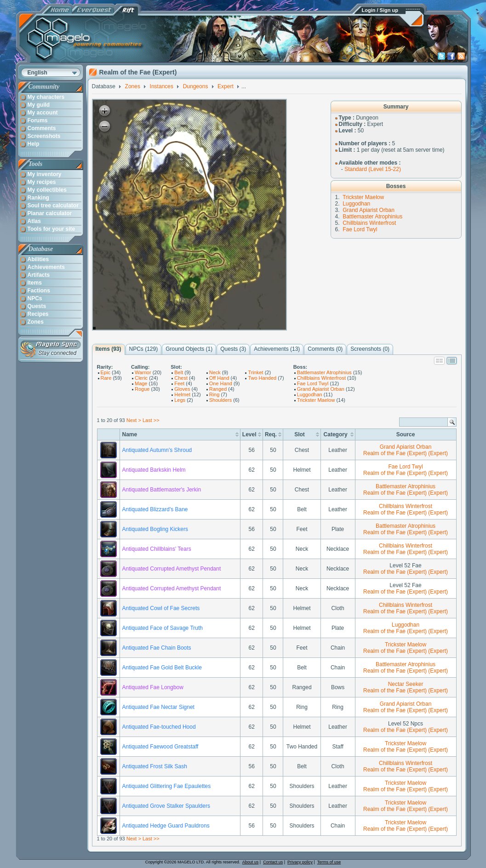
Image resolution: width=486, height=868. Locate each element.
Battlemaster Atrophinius (372, 217)
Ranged (218, 389)
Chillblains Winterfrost (369, 223)
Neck (215, 372)
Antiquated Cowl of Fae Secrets (161, 608)
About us (251, 862)
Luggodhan (356, 204)
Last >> (151, 420)
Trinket (255, 372)
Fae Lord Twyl (360, 229)
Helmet (182, 394)
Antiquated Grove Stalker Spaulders (166, 806)
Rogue (142, 389)
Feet (179, 383)
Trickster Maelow (363, 197)
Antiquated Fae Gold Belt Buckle (162, 668)
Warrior (143, 372)
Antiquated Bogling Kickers (155, 529)
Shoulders (221, 400)
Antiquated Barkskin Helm (154, 470)
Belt (179, 372)
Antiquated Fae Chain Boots (157, 648)
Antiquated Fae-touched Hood (159, 727)
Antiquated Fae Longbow (153, 687)
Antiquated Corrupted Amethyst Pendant (172, 569)
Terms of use (329, 862)
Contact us (273, 862)
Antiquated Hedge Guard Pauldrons (166, 826)
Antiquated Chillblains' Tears (157, 549)
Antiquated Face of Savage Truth (163, 628)
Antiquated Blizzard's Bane (155, 509)
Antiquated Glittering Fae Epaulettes (167, 786)
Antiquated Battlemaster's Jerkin (162, 490)
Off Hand (219, 378)
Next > (134, 420)
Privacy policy (300, 862)
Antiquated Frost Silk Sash (155, 766)
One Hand (221, 383)
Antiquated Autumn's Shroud (157, 450)
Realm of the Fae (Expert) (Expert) (406, 453)
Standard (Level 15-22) (373, 169)
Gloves (182, 389)
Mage (141, 383)
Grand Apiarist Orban (369, 210)
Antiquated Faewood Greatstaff (160, 747)
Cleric (141, 378)
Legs (180, 400)
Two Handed (262, 378)
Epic (106, 372)
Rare (106, 378)
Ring (214, 394)
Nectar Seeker (406, 684)
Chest (181, 378)
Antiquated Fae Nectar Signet (158, 707)
